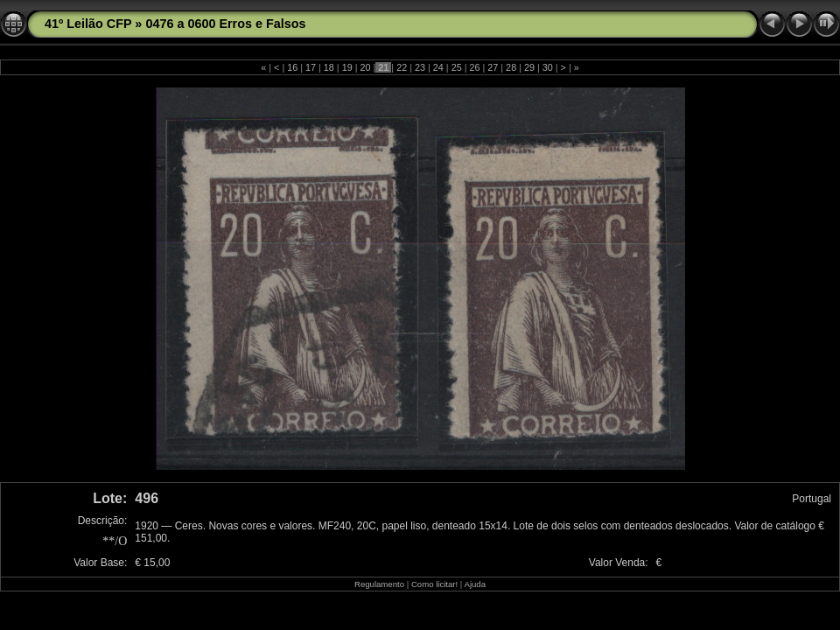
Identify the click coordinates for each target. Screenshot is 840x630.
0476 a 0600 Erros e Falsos (225, 24)
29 (529, 67)
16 (292, 67)
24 (438, 67)
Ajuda (475, 584)
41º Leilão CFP (88, 24)
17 (311, 67)
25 (457, 67)
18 (329, 67)
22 (402, 67)
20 (366, 67)
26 (474, 67)
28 (511, 67)
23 (420, 67)
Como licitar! (434, 584)
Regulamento (379, 584)
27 (493, 67)
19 (347, 67)
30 (548, 67)
